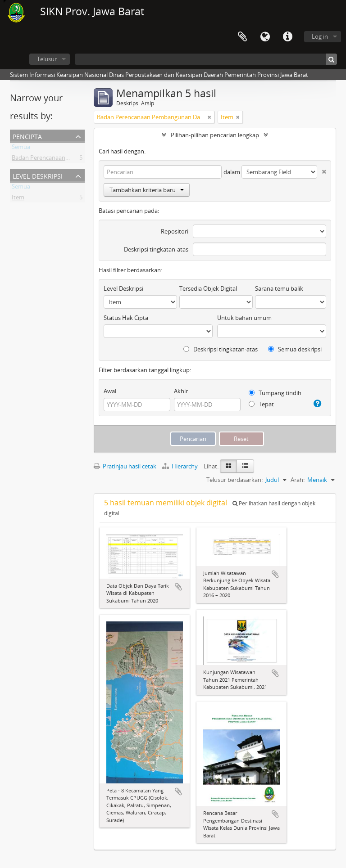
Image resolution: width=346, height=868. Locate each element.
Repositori (175, 231)
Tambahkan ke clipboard (178, 587)
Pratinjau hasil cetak (125, 466)
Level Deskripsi (38, 175)
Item (18, 199)
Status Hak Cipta (126, 318)
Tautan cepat (287, 37)
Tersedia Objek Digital (208, 288)
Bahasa (265, 37)
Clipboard (242, 37)
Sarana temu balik (279, 288)
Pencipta (27, 136)
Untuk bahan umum (244, 318)
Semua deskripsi (295, 349)
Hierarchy (181, 466)
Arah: (298, 480)
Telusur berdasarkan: (234, 480)
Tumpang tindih (275, 393)
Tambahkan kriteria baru (147, 190)
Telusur (47, 59)
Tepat (261, 404)
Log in (320, 36)
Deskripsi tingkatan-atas (156, 249)
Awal (110, 391)
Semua (21, 148)
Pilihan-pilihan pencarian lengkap (215, 135)
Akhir (181, 391)
